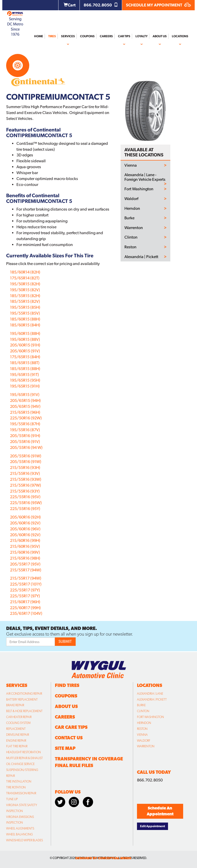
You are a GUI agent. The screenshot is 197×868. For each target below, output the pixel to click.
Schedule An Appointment (160, 811)
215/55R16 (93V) (25, 473)
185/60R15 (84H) (25, 325)
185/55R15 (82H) (25, 296)
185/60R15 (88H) (25, 319)
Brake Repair (15, 705)
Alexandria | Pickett (141, 257)
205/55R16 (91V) (25, 442)
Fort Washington (139, 189)
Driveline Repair (18, 735)
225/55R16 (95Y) (25, 509)
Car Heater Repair (19, 717)
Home (39, 36)
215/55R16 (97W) (26, 485)
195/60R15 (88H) (25, 333)
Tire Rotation (16, 787)
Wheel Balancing (19, 834)
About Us (160, 36)
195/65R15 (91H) (25, 386)
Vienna (131, 165)
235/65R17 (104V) (26, 613)
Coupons (87, 36)
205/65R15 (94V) (25, 406)
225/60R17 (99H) (25, 608)
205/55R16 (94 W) (26, 447)
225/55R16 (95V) (25, 497)
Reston (130, 247)
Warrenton (134, 228)
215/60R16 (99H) (25, 540)
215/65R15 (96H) (25, 412)
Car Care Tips (71, 727)
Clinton (131, 237)
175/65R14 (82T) (25, 278)
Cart (70, 5)
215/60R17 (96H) (25, 602)
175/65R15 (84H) (25, 357)
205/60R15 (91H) (25, 345)
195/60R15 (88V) (25, 339)
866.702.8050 (101, 5)
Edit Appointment (152, 826)
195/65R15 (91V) (25, 395)
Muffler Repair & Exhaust (24, 758)
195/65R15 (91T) (24, 375)
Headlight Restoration (23, 752)
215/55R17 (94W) (26, 570)
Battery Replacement (22, 700)
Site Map (65, 748)
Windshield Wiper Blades (24, 840)
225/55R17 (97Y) (25, 590)
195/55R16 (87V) (25, 430)
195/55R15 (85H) (25, 307)
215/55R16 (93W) (26, 479)
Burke (129, 218)
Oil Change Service (20, 764)
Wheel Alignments (20, 828)
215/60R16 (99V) (25, 552)
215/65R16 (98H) (25, 558)
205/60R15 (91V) (25, 351)
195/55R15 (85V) (25, 313)
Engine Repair (16, 741)
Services (68, 36)
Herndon (132, 209)
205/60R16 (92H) (25, 517)
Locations (180, 36)
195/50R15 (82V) (25, 290)
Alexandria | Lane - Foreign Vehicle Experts (145, 177)
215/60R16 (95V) (25, 546)
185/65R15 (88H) (25, 369)
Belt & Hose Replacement (24, 711)
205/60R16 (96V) (25, 529)
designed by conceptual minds (103, 858)
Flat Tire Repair (17, 746)
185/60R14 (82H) (25, 272)
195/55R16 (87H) (25, 424)
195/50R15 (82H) (25, 284)
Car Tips (124, 36)
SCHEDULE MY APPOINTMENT (158, 5)
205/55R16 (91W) (26, 456)
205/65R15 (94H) (25, 400)
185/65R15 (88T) (25, 363)
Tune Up (12, 799)
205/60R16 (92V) (25, 523)
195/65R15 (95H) (25, 380)
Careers (106, 36)
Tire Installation (19, 781)
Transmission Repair (21, 793)
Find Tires (67, 685)
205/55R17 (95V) (25, 564)
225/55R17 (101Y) (26, 584)
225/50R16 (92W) (26, 418)
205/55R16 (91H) (25, 436)
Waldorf (131, 199)
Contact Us (69, 738)
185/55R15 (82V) (25, 301)
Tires (52, 36)
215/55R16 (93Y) (25, 491)
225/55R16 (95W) (26, 503)
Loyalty (141, 36)
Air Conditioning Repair (24, 694)
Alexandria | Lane (150, 694)
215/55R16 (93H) (25, 468)
